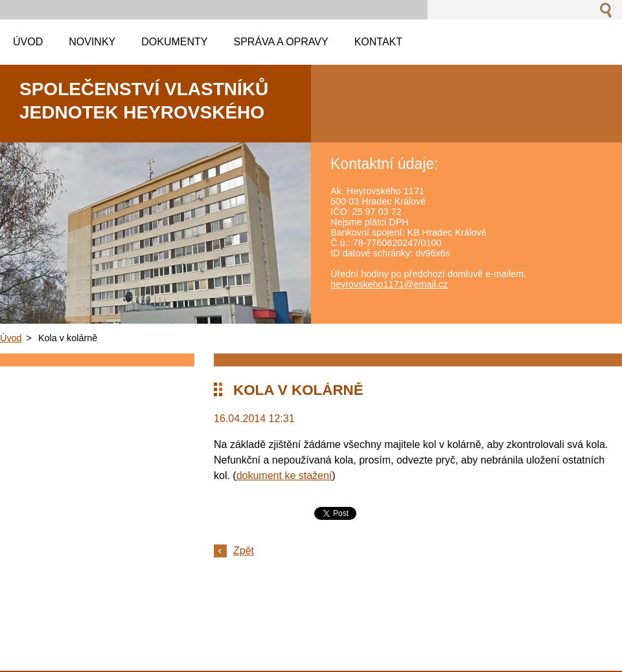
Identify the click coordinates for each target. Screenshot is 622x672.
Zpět (244, 551)
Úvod (11, 338)
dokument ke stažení (284, 476)
